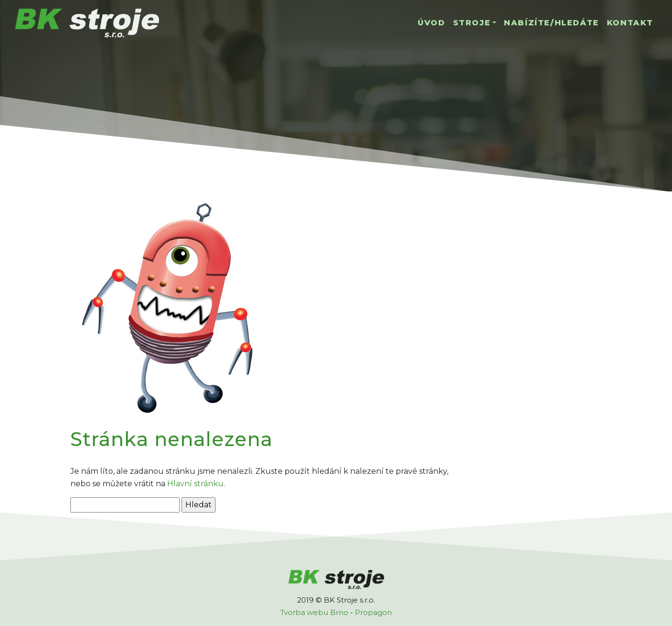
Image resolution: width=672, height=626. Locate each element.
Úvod (431, 23)
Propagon (373, 612)
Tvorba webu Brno (314, 612)
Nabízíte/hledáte (552, 23)
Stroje (472, 23)
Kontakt (630, 23)
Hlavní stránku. (196, 484)
